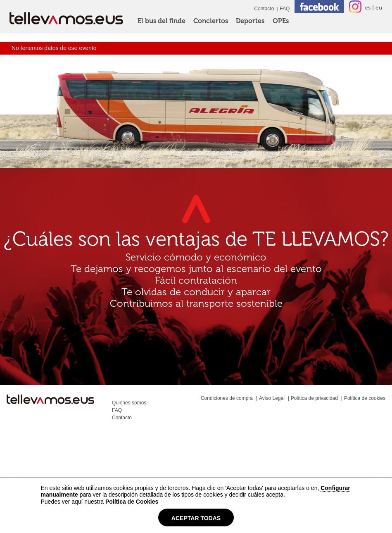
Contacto (264, 9)
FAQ (285, 9)
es (368, 8)
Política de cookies (365, 398)
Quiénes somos (129, 403)
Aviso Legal (272, 398)
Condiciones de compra (227, 398)
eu (379, 8)
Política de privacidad (314, 398)
